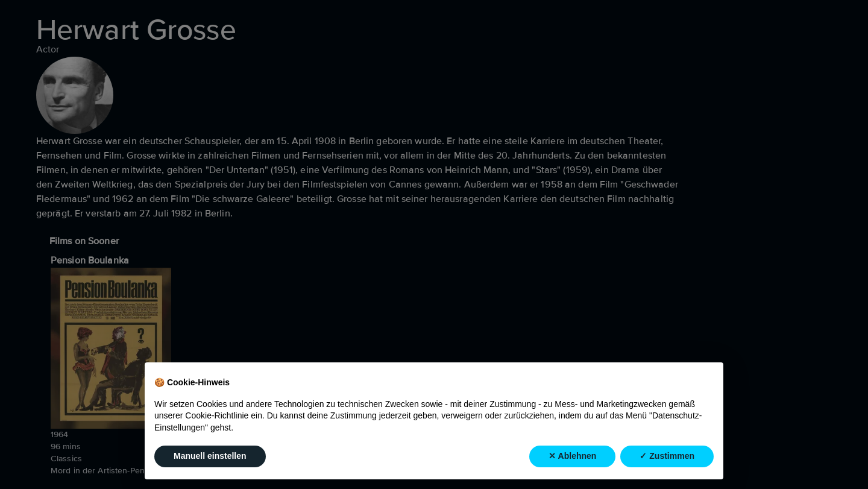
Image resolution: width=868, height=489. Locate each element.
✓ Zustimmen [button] (667, 456)
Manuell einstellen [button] (210, 456)
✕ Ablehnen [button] (572, 456)
